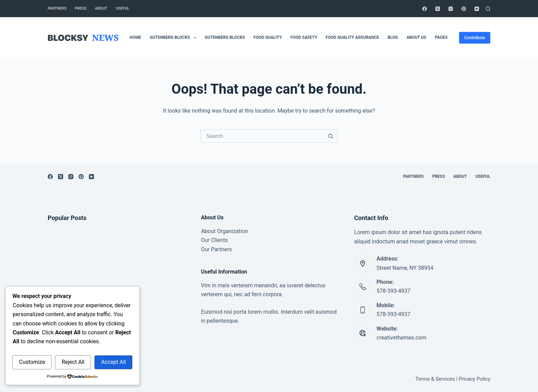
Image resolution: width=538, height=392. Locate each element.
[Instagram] (451, 9)
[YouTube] (477, 9)
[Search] (488, 9)
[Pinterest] (464, 9)
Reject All (73, 362)
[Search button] (331, 136)
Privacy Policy (475, 379)
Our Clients (214, 240)
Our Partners (217, 249)
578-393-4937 (393, 291)
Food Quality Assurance (352, 37)
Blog (393, 37)
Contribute (475, 38)
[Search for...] (262, 136)
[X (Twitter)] (438, 9)
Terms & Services (435, 379)
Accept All (114, 362)
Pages (441, 37)
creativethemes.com (401, 338)
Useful (123, 8)
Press (80, 8)
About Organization (225, 231)
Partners (57, 8)
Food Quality (268, 37)
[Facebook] (425, 9)
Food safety (304, 37)
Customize (32, 362)
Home (136, 37)
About (101, 8)
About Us (416, 37)
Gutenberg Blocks (174, 38)
